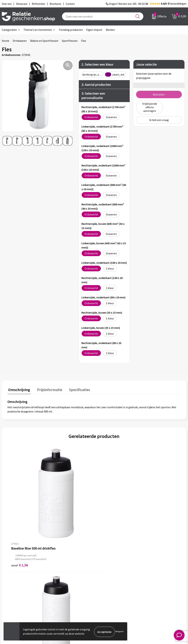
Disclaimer (151, 590)
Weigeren (120, 632)
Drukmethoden (63, 595)
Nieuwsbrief (61, 584)
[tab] (18, 390)
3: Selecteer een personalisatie (93, 96)
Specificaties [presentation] (75, 389)
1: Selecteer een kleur (97, 64)
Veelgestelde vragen (66, 590)
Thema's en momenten (38, 30)
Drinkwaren (20, 41)
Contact (104, 578)
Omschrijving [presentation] (18, 389)
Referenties (106, 595)
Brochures (105, 590)
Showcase (105, 584)
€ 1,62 (63, 510)
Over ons (59, 578)
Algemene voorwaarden (159, 578)
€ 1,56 (20, 510)
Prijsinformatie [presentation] (47, 389)
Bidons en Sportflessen (44, 41)
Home (5, 41)
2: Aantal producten (96, 84)
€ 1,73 (106, 510)
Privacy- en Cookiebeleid (159, 584)
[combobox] (103, 16)
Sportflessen (70, 41)
